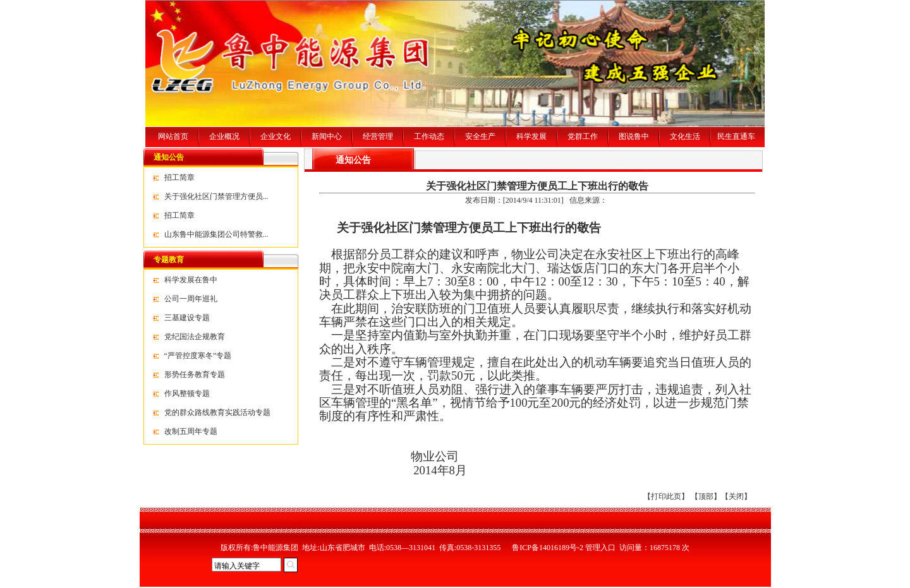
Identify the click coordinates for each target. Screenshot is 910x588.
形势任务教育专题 (195, 375)
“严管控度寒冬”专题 (198, 356)
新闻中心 (327, 136)
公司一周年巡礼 (191, 299)
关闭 (736, 496)
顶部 (706, 496)
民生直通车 (736, 136)
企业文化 (276, 136)
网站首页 (173, 136)
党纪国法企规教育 (195, 337)
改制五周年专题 (191, 431)
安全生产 (480, 136)
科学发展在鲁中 (191, 280)
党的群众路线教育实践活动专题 (217, 412)
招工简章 (179, 177)
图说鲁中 (634, 136)
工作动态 (429, 136)
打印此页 (666, 496)
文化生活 (685, 136)
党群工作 (583, 136)
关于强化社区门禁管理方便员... (216, 196)
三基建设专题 (187, 318)
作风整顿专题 (187, 393)
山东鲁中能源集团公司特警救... (216, 234)
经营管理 (378, 136)
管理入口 (600, 548)
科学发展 (531, 136)
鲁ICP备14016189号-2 (548, 548)
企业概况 (224, 136)
